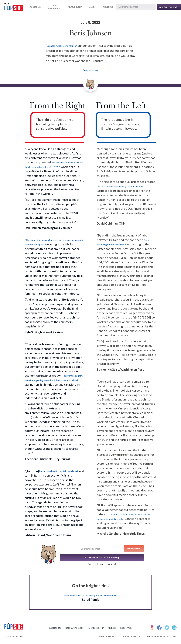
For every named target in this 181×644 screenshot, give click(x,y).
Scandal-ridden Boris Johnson (62, 46)
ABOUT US (35, 7)
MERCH (92, 7)
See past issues (91, 70)
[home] (14, 8)
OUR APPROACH (54, 7)
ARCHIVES (108, 7)
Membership (75, 7)
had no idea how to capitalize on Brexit (59, 471)
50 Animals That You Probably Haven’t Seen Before (90, 595)
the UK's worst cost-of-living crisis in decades (120, 186)
